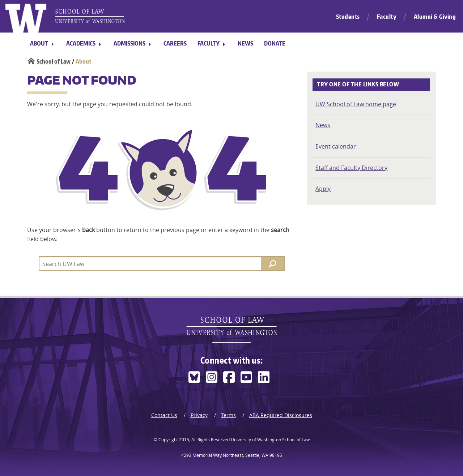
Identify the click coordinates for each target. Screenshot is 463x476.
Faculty (387, 17)
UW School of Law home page (356, 104)
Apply (323, 189)
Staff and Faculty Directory (351, 168)
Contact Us (164, 415)
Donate (275, 43)
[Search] (272, 264)
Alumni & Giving (435, 17)
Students (348, 17)
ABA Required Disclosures (281, 415)
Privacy (199, 415)
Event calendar (336, 146)
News (245, 43)
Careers (175, 43)
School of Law (54, 61)
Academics (81, 43)
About (39, 43)
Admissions (129, 43)
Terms (228, 415)
